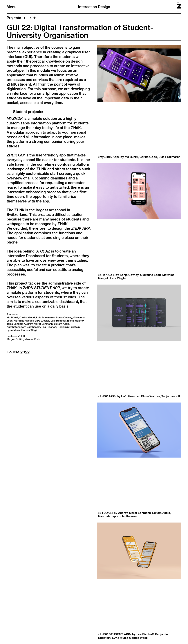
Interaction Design (94, 7)
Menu (12, 7)
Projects (14, 18)
